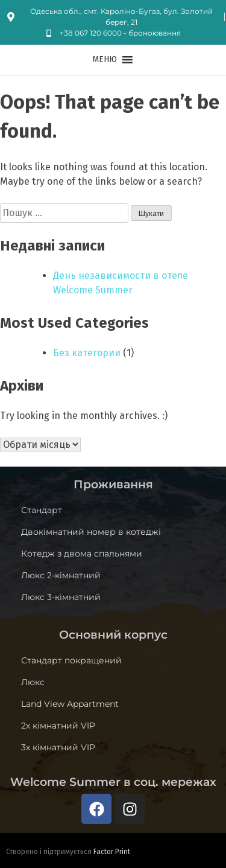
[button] (105, 60)
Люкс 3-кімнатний (61, 597)
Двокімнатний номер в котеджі (91, 532)
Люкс (33, 682)
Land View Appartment (70, 704)
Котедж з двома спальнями (82, 554)
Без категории (87, 353)
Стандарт (42, 510)
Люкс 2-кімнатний (61, 575)
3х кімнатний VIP (58, 747)
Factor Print (112, 852)
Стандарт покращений (71, 660)
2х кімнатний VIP (58, 726)
